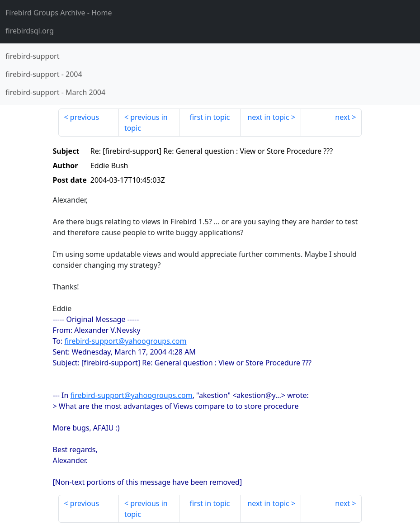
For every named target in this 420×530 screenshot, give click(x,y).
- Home (59, 13)
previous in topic (146, 123)
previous (85, 117)
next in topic (268, 117)
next (342, 117)
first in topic (210, 117)
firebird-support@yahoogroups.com (125, 341)
